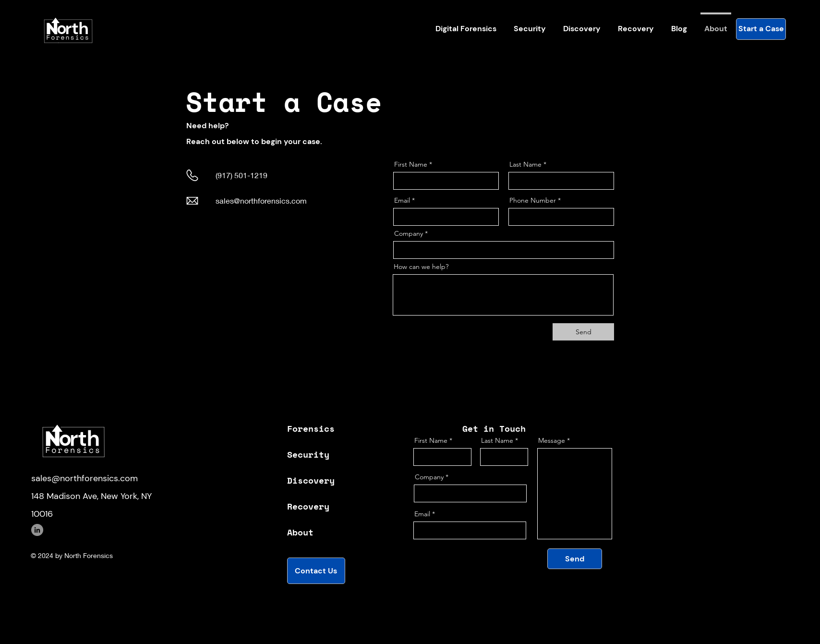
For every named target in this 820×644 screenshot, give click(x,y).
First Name (411, 164)
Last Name (525, 164)
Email (402, 200)
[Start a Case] (761, 29)
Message (552, 440)
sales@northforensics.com (261, 200)
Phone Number (533, 200)
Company (409, 233)
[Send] (583, 332)
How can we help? (421, 267)
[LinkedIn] (37, 530)
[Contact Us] (316, 571)
